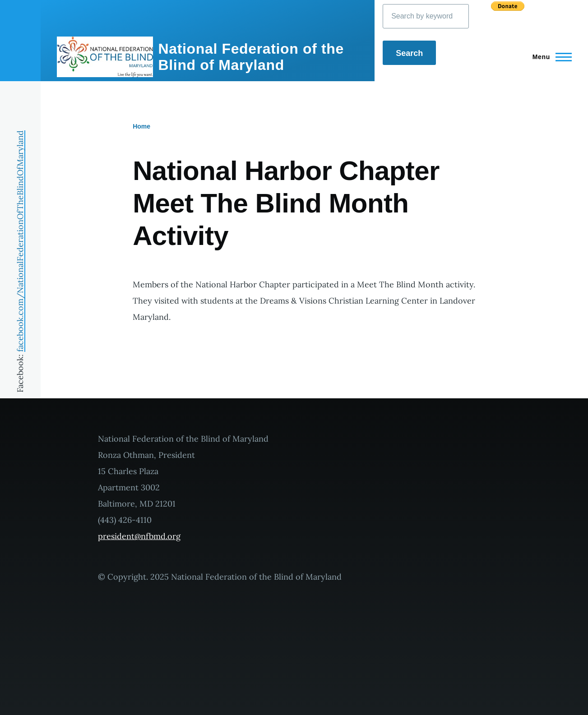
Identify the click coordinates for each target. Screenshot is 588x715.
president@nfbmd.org (139, 536)
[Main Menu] (549, 57)
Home (141, 126)
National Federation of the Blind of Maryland (251, 57)
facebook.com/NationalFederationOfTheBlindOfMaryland (20, 241)
